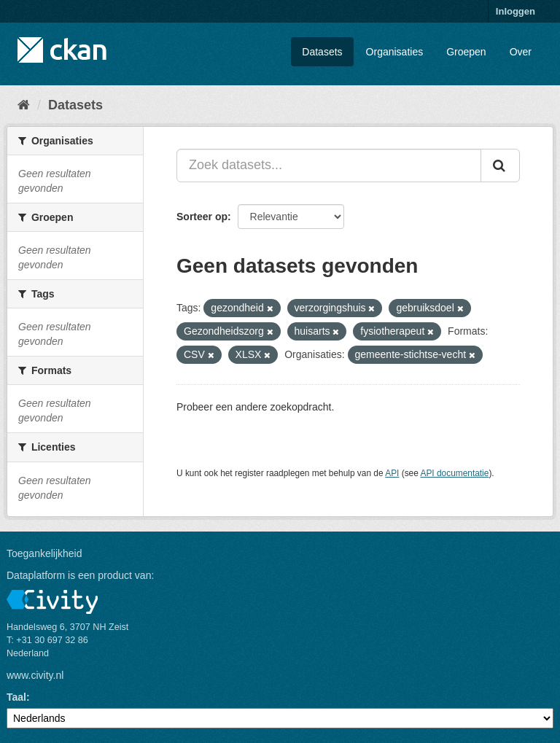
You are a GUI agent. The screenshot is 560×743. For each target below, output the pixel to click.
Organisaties (395, 52)
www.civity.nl (35, 675)
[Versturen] (500, 166)
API (392, 473)
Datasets (322, 52)
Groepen (466, 52)
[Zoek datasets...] (329, 166)
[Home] (24, 105)
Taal (16, 697)
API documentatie (455, 473)
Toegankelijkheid (44, 553)
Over (521, 52)
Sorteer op (202, 217)
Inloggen (516, 11)
